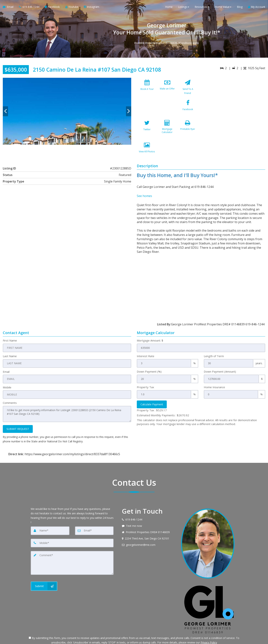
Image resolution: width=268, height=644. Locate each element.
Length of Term (214, 339)
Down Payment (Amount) (220, 354)
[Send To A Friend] (188, 89)
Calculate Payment (152, 387)
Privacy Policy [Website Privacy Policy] (209, 625)
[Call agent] (29, 7)
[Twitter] (167, 111)
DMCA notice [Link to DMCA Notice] (134, 640)
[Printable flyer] (147, 133)
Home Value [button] (223, 7)
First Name (10, 323)
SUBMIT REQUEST (18, 411)
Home (169, 7)
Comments (10, 385)
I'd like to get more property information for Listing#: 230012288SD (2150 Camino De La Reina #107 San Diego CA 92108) (67, 396)
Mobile (7, 369)
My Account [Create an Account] (257, 7)
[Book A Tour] (147, 89)
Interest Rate (146, 339)
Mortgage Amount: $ (150, 323)
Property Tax (145, 369)
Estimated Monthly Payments (163, 398)
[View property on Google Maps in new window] (234, 106)
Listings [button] (184, 7)
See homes (144, 179)
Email (6, 354)
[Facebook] (147, 111)
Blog (240, 7)
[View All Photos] (167, 133)
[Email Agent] (9, 7)
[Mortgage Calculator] (188, 111)
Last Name (10, 339)
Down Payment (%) (149, 354)
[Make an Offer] (167, 89)
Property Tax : (152, 393)
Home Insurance (214, 369)
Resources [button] (202, 7)
